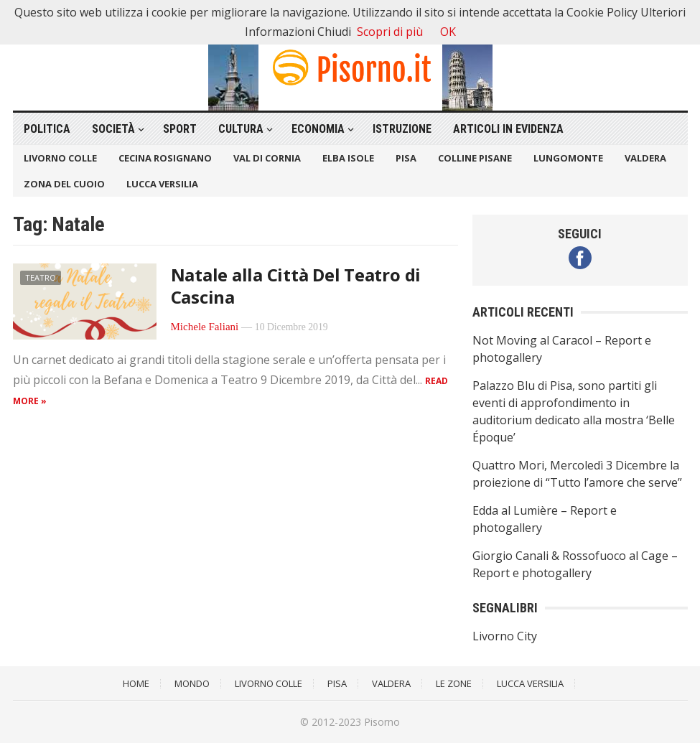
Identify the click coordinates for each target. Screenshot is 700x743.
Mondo (192, 683)
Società (113, 129)
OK (448, 32)
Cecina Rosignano (165, 158)
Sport (180, 129)
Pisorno (382, 722)
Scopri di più (390, 32)
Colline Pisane (475, 158)
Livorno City (505, 636)
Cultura (241, 129)
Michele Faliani (205, 327)
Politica (47, 129)
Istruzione (402, 129)
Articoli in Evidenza (508, 129)
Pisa (406, 158)
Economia (318, 129)
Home (136, 683)
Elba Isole (348, 158)
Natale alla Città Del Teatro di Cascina (296, 286)
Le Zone (454, 683)
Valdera (645, 158)
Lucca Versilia (162, 184)
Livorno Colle (60, 158)
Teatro (41, 277)
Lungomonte (568, 158)
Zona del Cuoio (64, 184)
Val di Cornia (267, 158)
